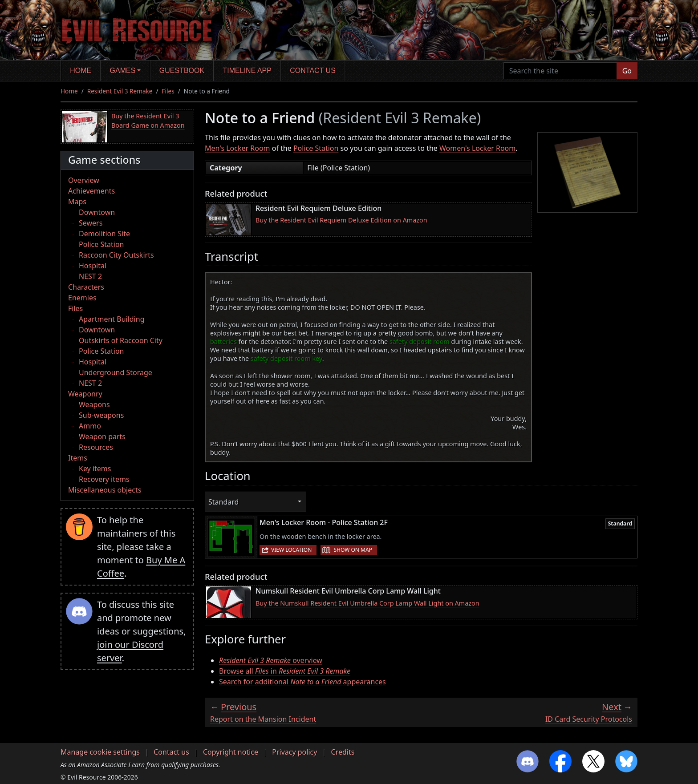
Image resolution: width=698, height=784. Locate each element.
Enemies (82, 298)
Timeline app (247, 71)
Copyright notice (231, 752)
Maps (77, 202)
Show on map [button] (353, 550)
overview (271, 660)
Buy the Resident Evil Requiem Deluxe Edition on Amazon (341, 220)
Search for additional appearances (302, 682)
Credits (343, 752)
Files (168, 91)
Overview (84, 180)
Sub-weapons (101, 415)
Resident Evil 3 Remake (120, 91)
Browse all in (285, 671)
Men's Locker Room (237, 148)
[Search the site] (560, 71)
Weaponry (85, 394)
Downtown (97, 212)
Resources (96, 447)
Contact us (313, 71)
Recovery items (104, 479)
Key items (95, 469)
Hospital (93, 266)
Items (78, 458)
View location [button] (291, 550)
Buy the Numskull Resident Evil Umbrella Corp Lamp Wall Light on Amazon (367, 603)
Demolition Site (104, 234)
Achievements (91, 191)
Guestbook (182, 71)
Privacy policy (294, 752)
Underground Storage (116, 372)
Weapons (94, 404)
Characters (86, 287)
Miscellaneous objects (105, 490)
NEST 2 (90, 276)
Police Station (101, 244)
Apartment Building (112, 319)
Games (123, 71)
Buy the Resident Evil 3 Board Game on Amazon (148, 121)
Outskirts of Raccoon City (121, 340)
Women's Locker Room (477, 148)
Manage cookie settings (100, 752)
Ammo (90, 426)
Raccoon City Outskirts (116, 255)
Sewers (91, 223)
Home (81, 71)
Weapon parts (102, 436)
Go (627, 71)
